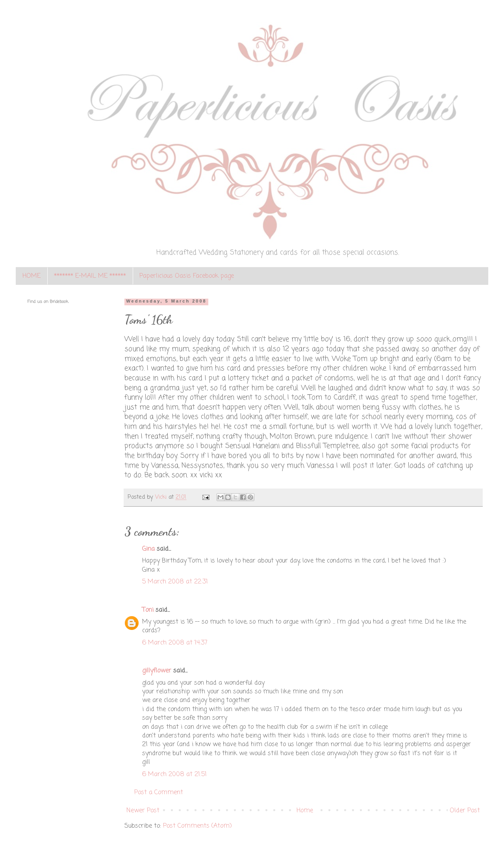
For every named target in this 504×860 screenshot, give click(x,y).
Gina (148, 549)
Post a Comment (159, 793)
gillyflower (157, 671)
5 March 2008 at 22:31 (175, 582)
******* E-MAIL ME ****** (90, 276)
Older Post (465, 811)
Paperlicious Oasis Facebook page (187, 276)
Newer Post (143, 811)
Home (305, 811)
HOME (31, 276)
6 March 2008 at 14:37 (175, 643)
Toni (148, 610)
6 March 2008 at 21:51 (174, 775)
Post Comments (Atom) (197, 826)
